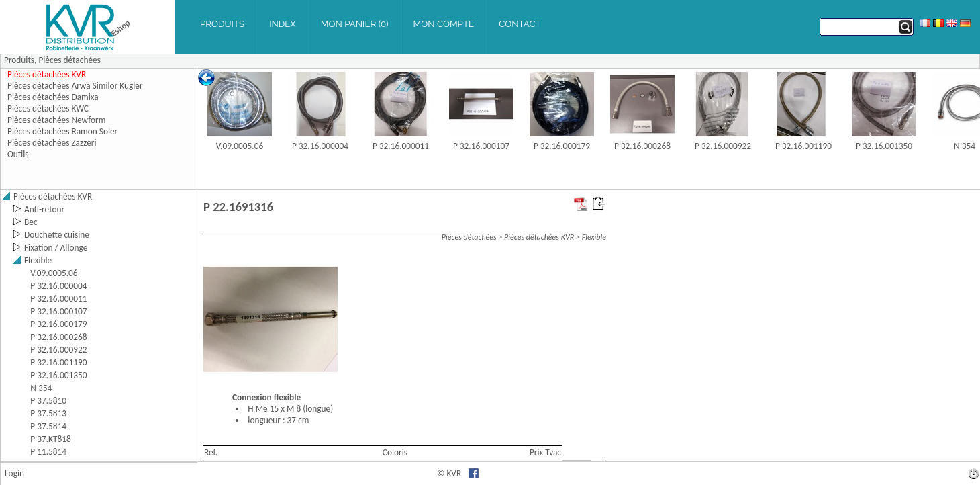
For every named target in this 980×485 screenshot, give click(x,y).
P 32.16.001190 (803, 146)
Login (14, 473)
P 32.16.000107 (481, 146)
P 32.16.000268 (642, 146)
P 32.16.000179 (562, 146)
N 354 (965, 146)
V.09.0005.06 (240, 146)
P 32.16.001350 (884, 146)
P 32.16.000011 (401, 146)
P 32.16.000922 (723, 146)
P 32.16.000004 (320, 146)
